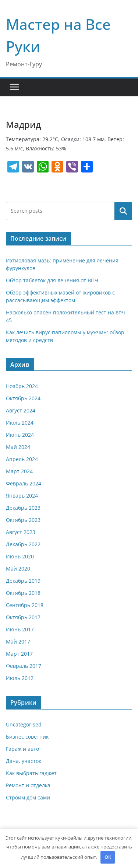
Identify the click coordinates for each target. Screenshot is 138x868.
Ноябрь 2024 (22, 386)
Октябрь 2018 (23, 593)
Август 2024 (21, 410)
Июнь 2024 (20, 435)
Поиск (123, 211)
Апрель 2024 (22, 459)
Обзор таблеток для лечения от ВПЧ (52, 280)
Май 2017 (18, 642)
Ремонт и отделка (28, 785)
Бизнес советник (27, 737)
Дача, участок (24, 761)
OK (108, 857)
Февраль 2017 (24, 666)
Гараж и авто (22, 749)
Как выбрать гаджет (31, 773)
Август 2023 (21, 532)
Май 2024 (18, 447)
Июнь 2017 (20, 629)
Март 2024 (19, 471)
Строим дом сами (28, 797)
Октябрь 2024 (23, 398)
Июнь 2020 (20, 556)
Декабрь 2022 (23, 544)
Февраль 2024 (24, 483)
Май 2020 (18, 569)
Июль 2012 (20, 678)
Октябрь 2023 (23, 520)
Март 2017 (19, 654)
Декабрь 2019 (23, 581)
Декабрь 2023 (23, 508)
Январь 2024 (22, 496)
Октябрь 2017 (23, 617)
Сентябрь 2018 (25, 605)
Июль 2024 (20, 423)
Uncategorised (24, 724)
